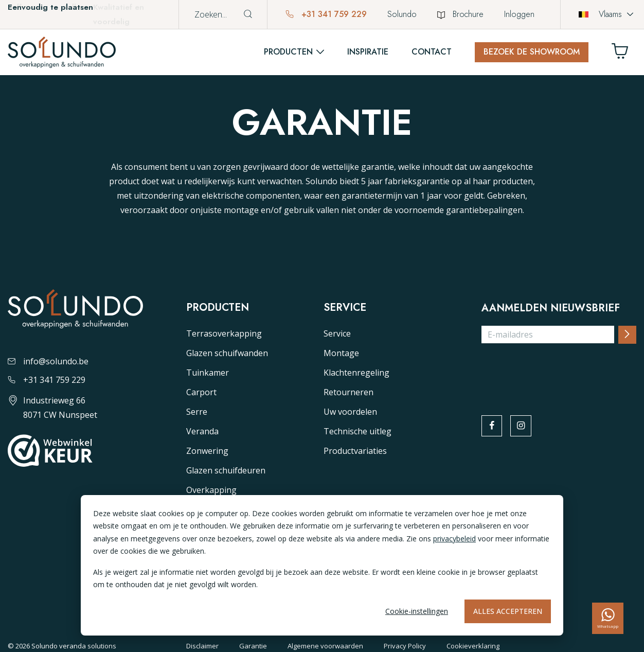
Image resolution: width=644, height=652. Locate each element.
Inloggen (519, 14)
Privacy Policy (405, 646)
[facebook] (492, 426)
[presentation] (560, 372)
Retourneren (348, 392)
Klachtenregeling (356, 373)
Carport (201, 392)
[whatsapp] (608, 618)
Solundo (402, 14)
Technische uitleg (357, 431)
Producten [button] (288, 52)
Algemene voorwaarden (325, 646)
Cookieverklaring (473, 646)
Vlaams (600, 14)
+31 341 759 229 (326, 14)
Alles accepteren (508, 611)
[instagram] (522, 426)
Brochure (460, 14)
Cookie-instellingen (417, 611)
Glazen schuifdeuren (226, 470)
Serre (197, 412)
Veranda (202, 431)
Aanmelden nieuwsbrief (551, 308)
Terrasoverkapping (224, 333)
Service (337, 333)
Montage (341, 353)
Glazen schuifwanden (227, 353)
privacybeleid (454, 539)
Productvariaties (355, 451)
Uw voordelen (350, 412)
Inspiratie (368, 52)
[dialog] (322, 565)
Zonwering (207, 451)
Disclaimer (202, 646)
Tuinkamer (208, 373)
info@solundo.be (48, 361)
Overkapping (211, 490)
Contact (432, 52)
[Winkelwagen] (624, 54)
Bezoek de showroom (532, 52)
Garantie (253, 646)
